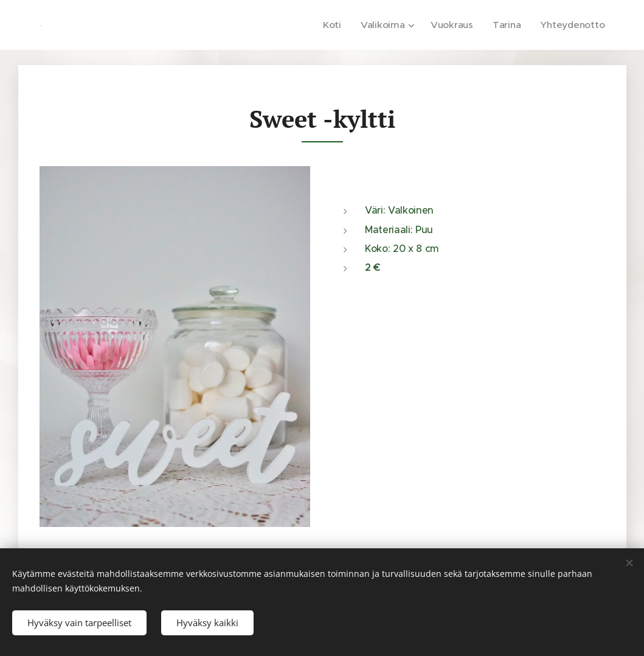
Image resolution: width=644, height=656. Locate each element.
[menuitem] (342, 25)
